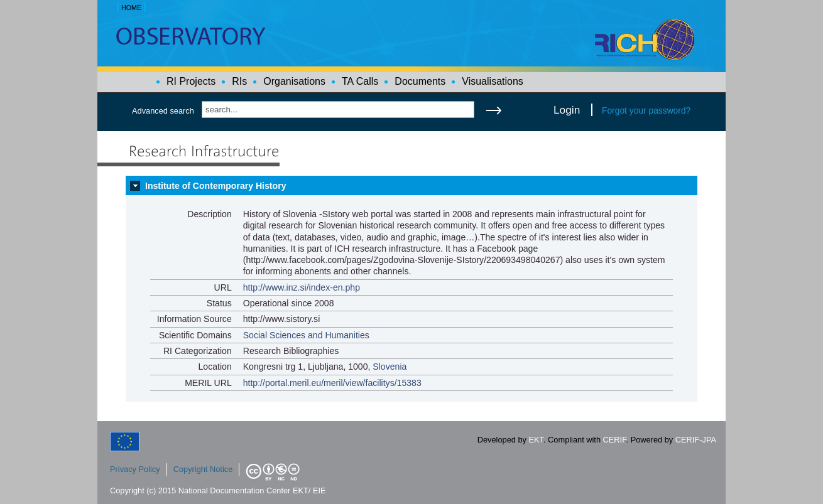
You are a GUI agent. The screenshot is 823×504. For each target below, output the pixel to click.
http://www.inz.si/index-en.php (302, 287)
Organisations (294, 81)
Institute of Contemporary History (216, 186)
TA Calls (360, 81)
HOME (131, 8)
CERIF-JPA (696, 440)
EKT (536, 440)
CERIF (615, 440)
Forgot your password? (646, 110)
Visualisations (493, 81)
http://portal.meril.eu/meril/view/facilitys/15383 (332, 383)
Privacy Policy (135, 469)
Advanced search (163, 111)
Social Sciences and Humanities (306, 335)
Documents (420, 81)
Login (567, 110)
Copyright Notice (203, 469)
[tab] (411, 186)
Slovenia (390, 367)
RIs (239, 81)
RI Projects (191, 81)
